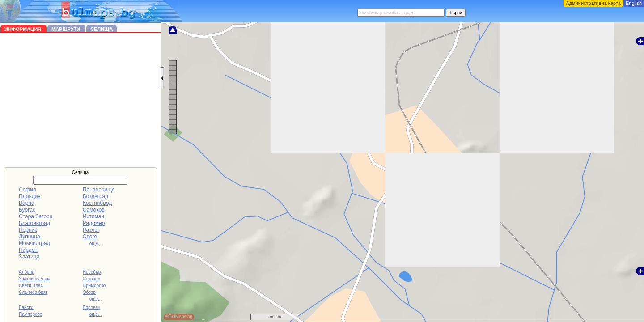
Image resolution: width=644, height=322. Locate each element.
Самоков (94, 210)
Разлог (91, 230)
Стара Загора (36, 216)
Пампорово (31, 314)
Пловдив (30, 196)
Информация (23, 29)
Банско (26, 307)
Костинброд (97, 203)
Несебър (92, 272)
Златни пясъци (34, 279)
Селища (102, 29)
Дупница (30, 237)
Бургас (27, 210)
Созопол (91, 279)
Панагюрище (99, 190)
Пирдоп (28, 250)
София (27, 190)
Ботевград (95, 196)
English (634, 3)
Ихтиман (93, 216)
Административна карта (593, 3)
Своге (90, 237)
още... (96, 244)
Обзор (89, 292)
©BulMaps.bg (179, 316)
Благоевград (34, 223)
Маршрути (66, 29)
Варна (27, 203)
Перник (28, 230)
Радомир (94, 223)
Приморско (94, 286)
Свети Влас (31, 286)
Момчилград (34, 243)
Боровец (92, 307)
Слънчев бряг (33, 292)
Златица (29, 257)
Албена (27, 272)
